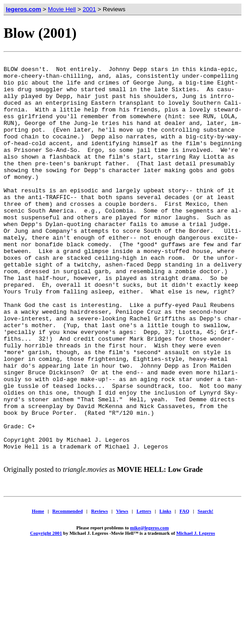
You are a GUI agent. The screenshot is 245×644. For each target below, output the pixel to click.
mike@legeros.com (149, 606)
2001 (89, 9)
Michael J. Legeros (196, 611)
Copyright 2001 (46, 611)
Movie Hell (62, 9)
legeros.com (24, 9)
